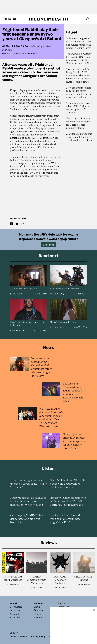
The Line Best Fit (48, 19)
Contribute (16, 618)
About (14, 603)
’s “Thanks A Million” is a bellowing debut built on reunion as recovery (67, 484)
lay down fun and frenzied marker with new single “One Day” (65, 519)
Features (39, 611)
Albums (38, 618)
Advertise (15, 611)
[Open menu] (92, 19)
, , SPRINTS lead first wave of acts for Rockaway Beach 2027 (79, 59)
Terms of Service (19, 636)
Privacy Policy (38, 636)
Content (38, 603)
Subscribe (49, 245)
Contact (15, 614)
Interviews (17, 294)
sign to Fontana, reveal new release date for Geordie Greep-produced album (79, 123)
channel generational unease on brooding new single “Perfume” (28, 484)
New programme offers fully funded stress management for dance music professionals (79, 93)
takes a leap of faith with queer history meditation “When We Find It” (28, 501)
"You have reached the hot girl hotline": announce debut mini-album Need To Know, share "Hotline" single (78, 76)
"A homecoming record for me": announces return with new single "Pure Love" (79, 43)
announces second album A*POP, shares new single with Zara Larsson (79, 108)
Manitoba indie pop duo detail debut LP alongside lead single (79, 137)
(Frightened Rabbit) (27, 53)
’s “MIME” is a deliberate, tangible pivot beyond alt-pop (27, 519)
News (7, 53)
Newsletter (16, 607)
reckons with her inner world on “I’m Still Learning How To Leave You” (68, 501)
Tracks (38, 614)
